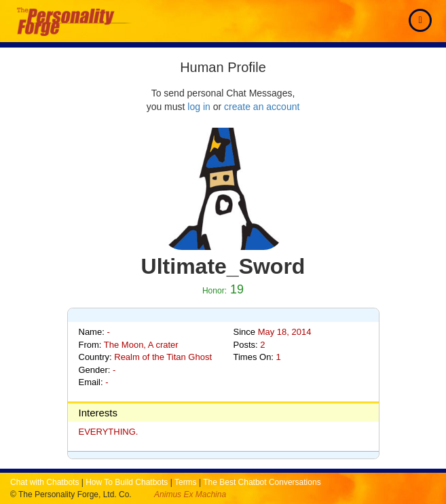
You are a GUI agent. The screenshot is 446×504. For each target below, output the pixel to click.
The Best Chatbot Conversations (262, 482)
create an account (262, 107)
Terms (186, 482)
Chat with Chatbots (44, 482)
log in (199, 107)
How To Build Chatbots (127, 482)
